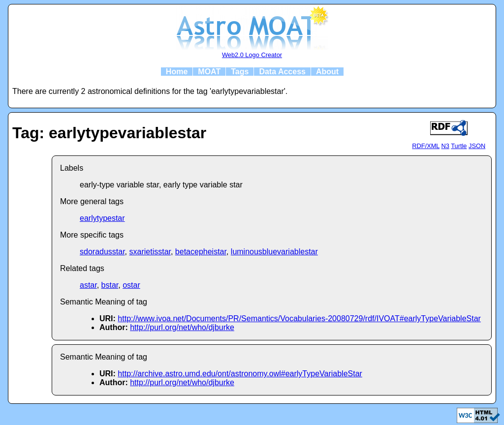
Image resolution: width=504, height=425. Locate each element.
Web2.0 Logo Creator (252, 55)
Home (177, 72)
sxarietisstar (150, 252)
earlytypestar (102, 218)
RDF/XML (426, 146)
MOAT (209, 72)
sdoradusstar (102, 252)
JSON (477, 146)
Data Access (282, 72)
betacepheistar (201, 252)
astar (88, 285)
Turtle (459, 146)
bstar (110, 285)
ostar (131, 285)
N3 (445, 146)
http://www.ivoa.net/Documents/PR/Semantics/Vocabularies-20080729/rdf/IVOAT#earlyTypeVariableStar (299, 319)
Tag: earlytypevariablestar (109, 133)
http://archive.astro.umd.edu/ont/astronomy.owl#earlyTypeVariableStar (240, 374)
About (327, 72)
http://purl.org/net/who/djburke (182, 327)
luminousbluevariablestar (274, 252)
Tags (240, 72)
